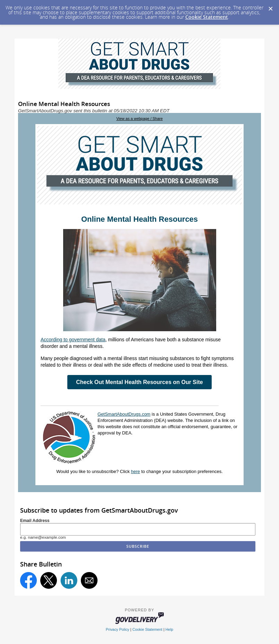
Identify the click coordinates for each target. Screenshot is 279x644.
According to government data (73, 340)
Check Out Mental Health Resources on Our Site (139, 382)
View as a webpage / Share (139, 119)
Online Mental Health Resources (139, 219)
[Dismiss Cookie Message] (270, 7)
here (135, 471)
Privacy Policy (118, 629)
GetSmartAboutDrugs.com (124, 414)
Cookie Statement (207, 17)
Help (169, 629)
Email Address (35, 521)
